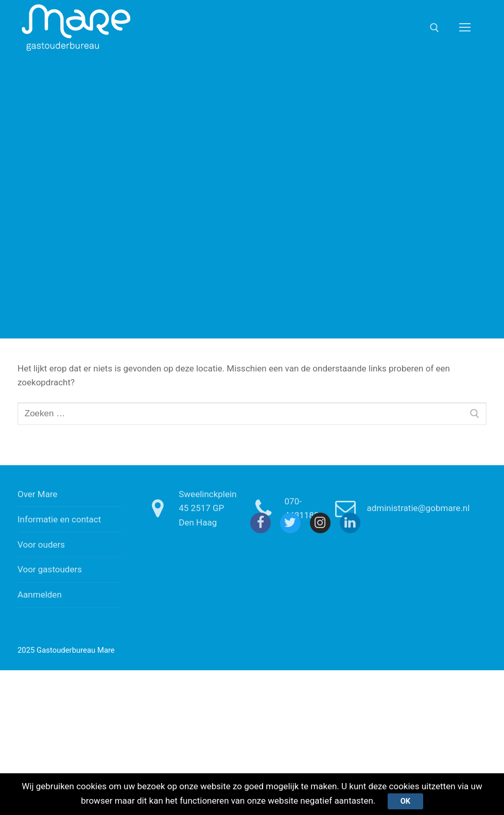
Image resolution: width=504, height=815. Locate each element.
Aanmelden (40, 595)
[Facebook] (260, 523)
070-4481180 (282, 508)
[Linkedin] (350, 523)
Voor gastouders (50, 569)
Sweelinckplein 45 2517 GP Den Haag (188, 508)
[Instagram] (320, 523)
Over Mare (38, 494)
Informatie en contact (59, 519)
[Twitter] (290, 523)
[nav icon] (465, 27)
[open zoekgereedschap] (435, 28)
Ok (406, 801)
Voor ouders (41, 545)
